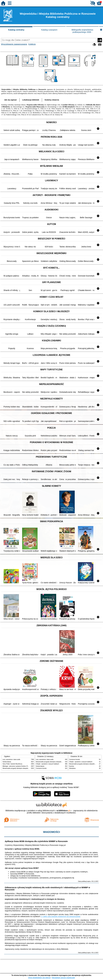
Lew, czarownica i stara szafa (11, 759)
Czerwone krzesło (41, 768)
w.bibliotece (63, 811)
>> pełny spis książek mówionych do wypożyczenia (60, 916)
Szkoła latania (7, 762)
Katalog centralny (16, 30)
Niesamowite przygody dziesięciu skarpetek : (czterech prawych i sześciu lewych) (27, 768)
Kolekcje (32, 44)
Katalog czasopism (49, 30)
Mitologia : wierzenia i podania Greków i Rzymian (17, 766)
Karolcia (71, 766)
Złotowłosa (72, 768)
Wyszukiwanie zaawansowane (14, 44)
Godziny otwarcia (52, 100)
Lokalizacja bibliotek (31, 100)
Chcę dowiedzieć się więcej (39, 978)
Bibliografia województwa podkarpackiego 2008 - (82, 31)
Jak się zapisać (10, 100)
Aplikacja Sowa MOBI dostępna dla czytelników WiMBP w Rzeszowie (36, 841)
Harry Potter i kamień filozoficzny (12, 764)
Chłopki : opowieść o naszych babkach (47, 764)
